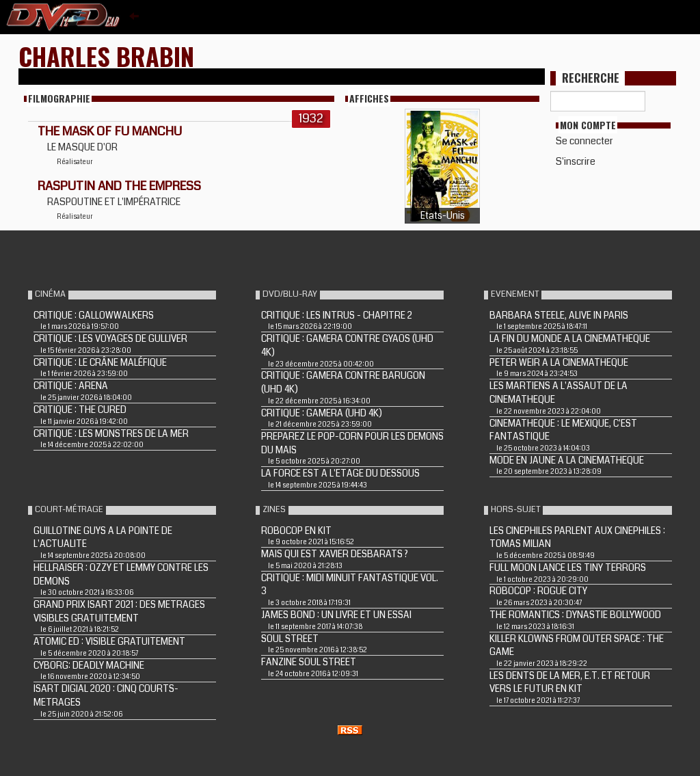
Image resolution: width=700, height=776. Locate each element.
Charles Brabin (106, 56)
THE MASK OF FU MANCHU (110, 131)
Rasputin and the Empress (119, 186)
